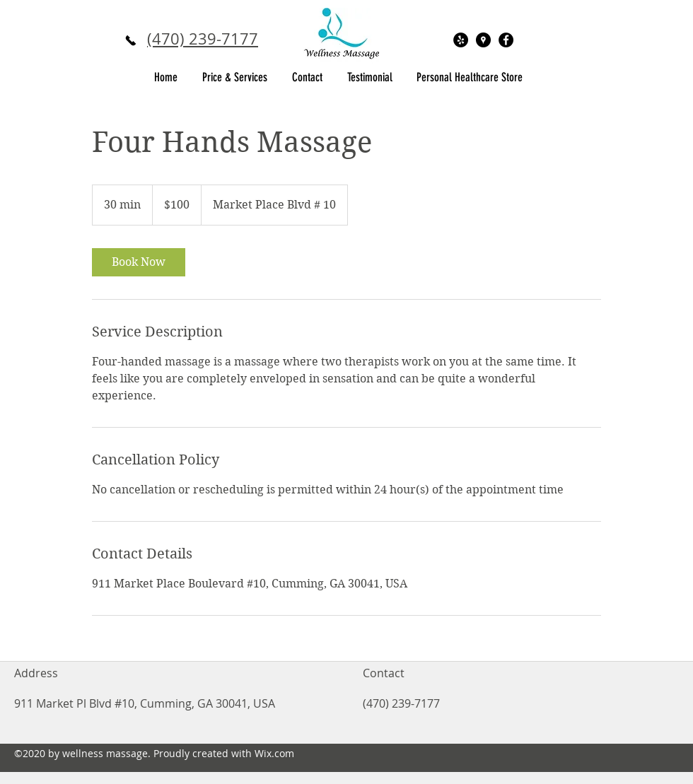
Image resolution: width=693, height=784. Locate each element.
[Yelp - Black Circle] (461, 40)
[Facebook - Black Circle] (506, 40)
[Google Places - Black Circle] (483, 40)
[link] (139, 262)
